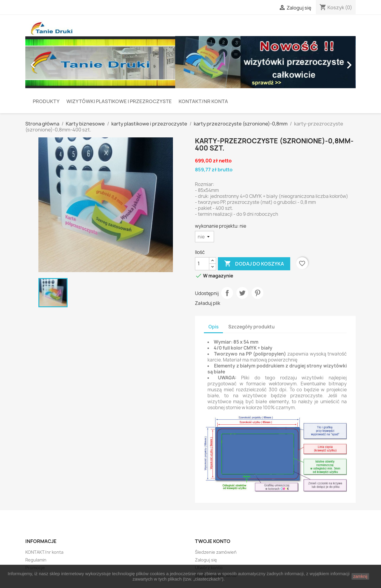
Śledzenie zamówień (216, 552)
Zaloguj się (206, 560)
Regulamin (36, 560)
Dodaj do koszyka (254, 264)
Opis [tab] (213, 327)
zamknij (360, 576)
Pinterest (257, 293)
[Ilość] (202, 264)
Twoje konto (213, 541)
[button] (50, 62)
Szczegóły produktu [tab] (252, 327)
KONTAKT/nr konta (203, 101)
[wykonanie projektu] (204, 237)
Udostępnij (227, 293)
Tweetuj (242, 293)
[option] (190, 62)
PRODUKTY (46, 101)
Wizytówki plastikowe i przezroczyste (119, 101)
